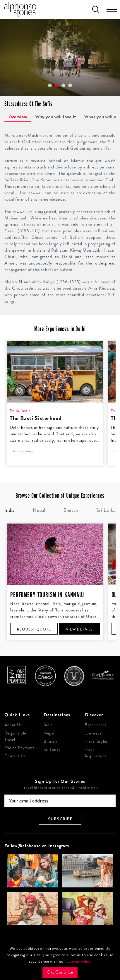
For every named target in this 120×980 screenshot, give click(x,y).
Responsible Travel (15, 737)
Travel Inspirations (96, 753)
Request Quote (34, 629)
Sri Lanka (52, 750)
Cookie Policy (79, 962)
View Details (79, 629)
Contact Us (15, 756)
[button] (50, 85)
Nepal (49, 733)
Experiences (96, 725)
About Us (13, 725)
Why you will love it (56, 117)
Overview (18, 117)
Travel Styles (96, 742)
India (48, 725)
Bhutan (50, 742)
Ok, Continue (60, 972)
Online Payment (19, 748)
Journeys (93, 733)
